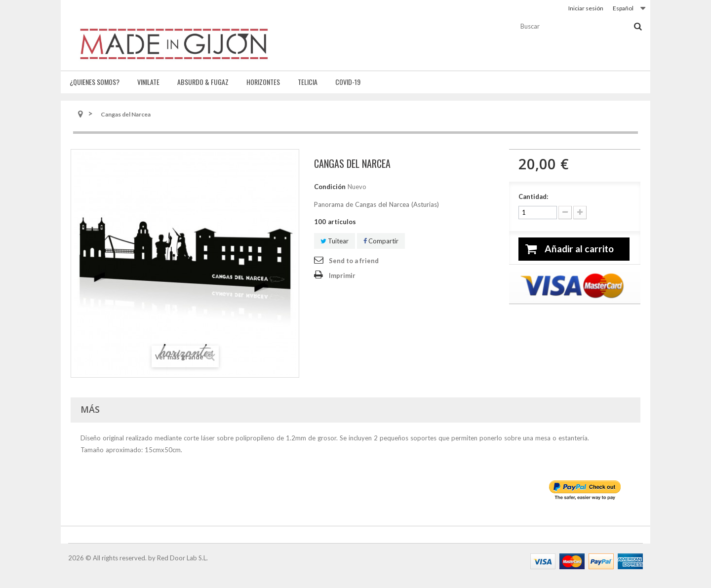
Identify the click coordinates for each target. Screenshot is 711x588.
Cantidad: (533, 196)
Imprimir (342, 275)
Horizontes (263, 82)
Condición (330, 187)
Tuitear (335, 241)
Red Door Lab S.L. (182, 558)
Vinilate (148, 82)
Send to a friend (354, 261)
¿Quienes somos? (95, 82)
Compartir (381, 241)
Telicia (308, 82)
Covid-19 (348, 82)
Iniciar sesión (586, 8)
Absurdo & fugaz (203, 82)
